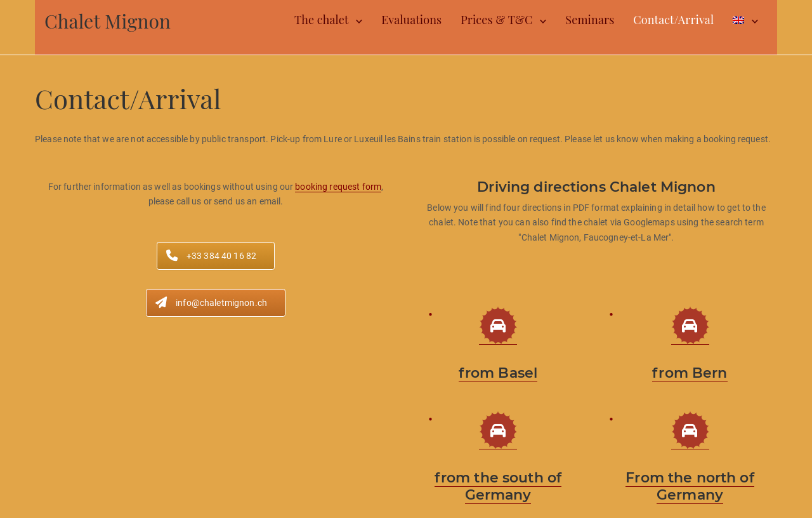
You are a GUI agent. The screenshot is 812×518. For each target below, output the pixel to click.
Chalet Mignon (108, 21)
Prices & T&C (496, 20)
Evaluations (411, 20)
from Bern (690, 373)
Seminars (590, 20)
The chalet (321, 20)
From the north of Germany (690, 486)
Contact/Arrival (673, 20)
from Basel (498, 373)
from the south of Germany (498, 486)
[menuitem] (745, 20)
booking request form (338, 187)
